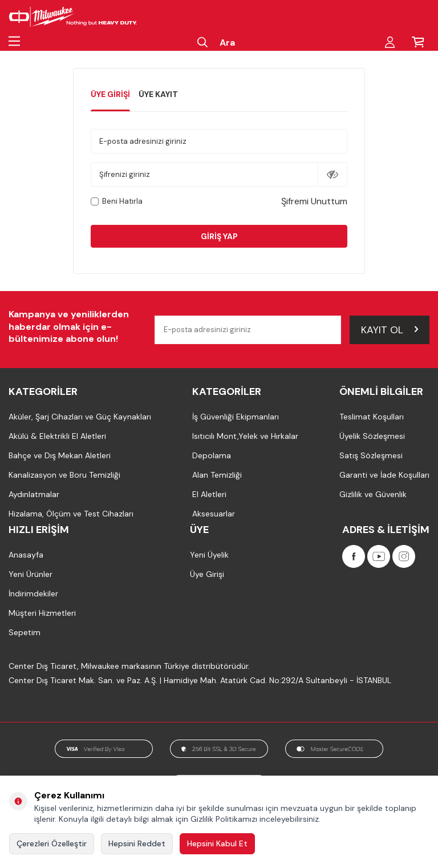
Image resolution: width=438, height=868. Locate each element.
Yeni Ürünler (31, 574)
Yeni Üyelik (209, 555)
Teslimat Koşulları (372, 417)
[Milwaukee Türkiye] (73, 17)
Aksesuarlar (214, 514)
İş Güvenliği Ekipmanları (236, 417)
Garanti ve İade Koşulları (384, 475)
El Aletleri (209, 494)
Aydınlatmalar (34, 494)
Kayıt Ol (390, 329)
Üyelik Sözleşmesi (372, 436)
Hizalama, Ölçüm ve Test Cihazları (71, 514)
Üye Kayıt (158, 94)
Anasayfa (26, 555)
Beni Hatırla (117, 201)
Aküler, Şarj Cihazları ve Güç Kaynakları (80, 417)
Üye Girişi (110, 94)
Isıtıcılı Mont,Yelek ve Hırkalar (245, 436)
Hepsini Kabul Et (217, 843)
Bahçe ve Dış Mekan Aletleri (60, 455)
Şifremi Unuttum (314, 201)
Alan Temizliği (217, 475)
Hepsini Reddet (137, 843)
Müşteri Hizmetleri (42, 613)
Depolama (212, 455)
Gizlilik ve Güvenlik (373, 494)
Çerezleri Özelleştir (52, 843)
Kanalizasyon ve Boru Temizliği (64, 475)
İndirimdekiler (33, 594)
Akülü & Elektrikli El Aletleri (57, 436)
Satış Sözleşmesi (371, 455)
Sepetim (25, 632)
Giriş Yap (219, 236)
